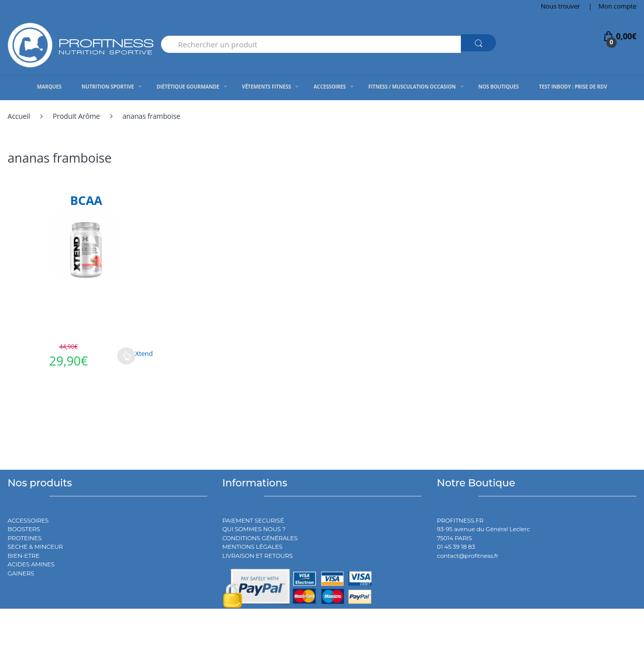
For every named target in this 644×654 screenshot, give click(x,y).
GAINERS (21, 573)
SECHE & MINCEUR (35, 547)
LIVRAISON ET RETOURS (258, 556)
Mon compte (618, 6)
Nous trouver (560, 6)
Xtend (144, 353)
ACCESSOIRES (28, 521)
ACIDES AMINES (31, 564)
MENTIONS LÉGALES (253, 547)
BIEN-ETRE (24, 556)
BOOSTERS (24, 529)
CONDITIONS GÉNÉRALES (260, 538)
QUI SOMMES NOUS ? (254, 529)
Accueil (19, 116)
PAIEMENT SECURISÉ (253, 521)
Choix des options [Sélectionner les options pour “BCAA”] (126, 356)
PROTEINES (25, 538)
